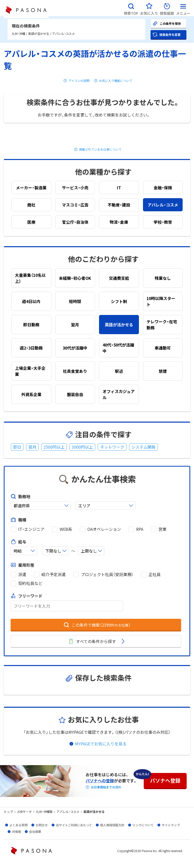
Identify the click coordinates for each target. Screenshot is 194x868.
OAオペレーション (104, 529)
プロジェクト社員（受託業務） (107, 574)
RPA (140, 529)
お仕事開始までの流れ (106, 787)
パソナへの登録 (100, 781)
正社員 (155, 574)
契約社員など (30, 583)
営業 (162, 529)
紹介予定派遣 (54, 574)
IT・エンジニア (31, 529)
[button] (131, 8)
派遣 (22, 574)
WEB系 (66, 529)
